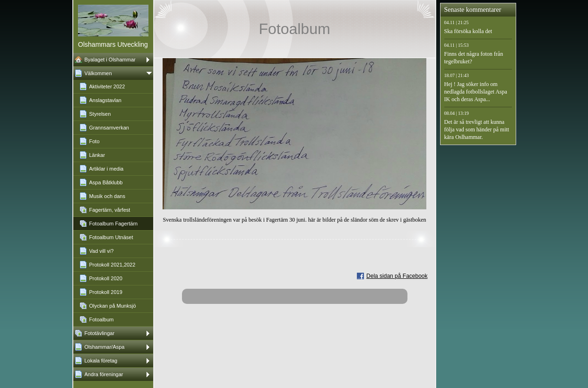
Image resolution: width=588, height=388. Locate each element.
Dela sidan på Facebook (397, 276)
